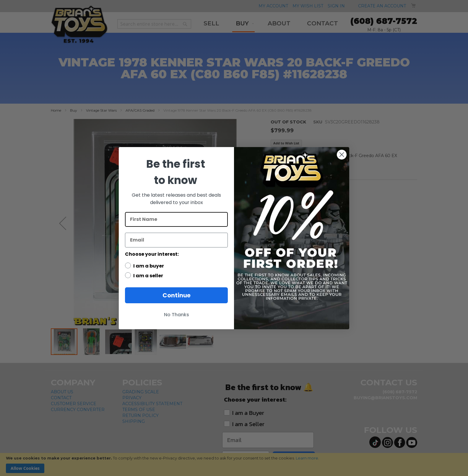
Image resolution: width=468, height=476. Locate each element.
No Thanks (177, 315)
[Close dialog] (342, 155)
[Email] (176, 240)
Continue (177, 295)
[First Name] (176, 219)
